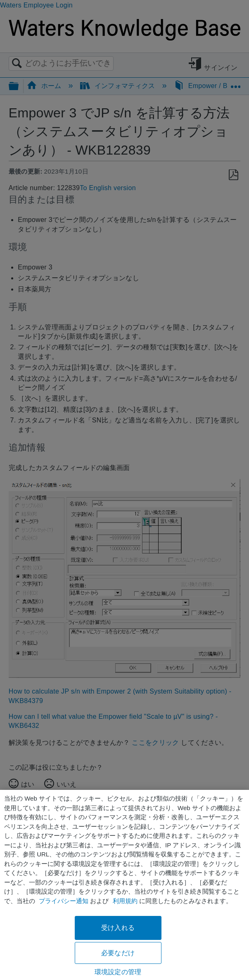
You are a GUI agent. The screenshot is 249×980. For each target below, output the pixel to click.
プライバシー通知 (64, 901)
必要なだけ (118, 953)
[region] (124, 885)
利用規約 (125, 901)
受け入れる (118, 928)
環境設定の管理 (118, 972)
